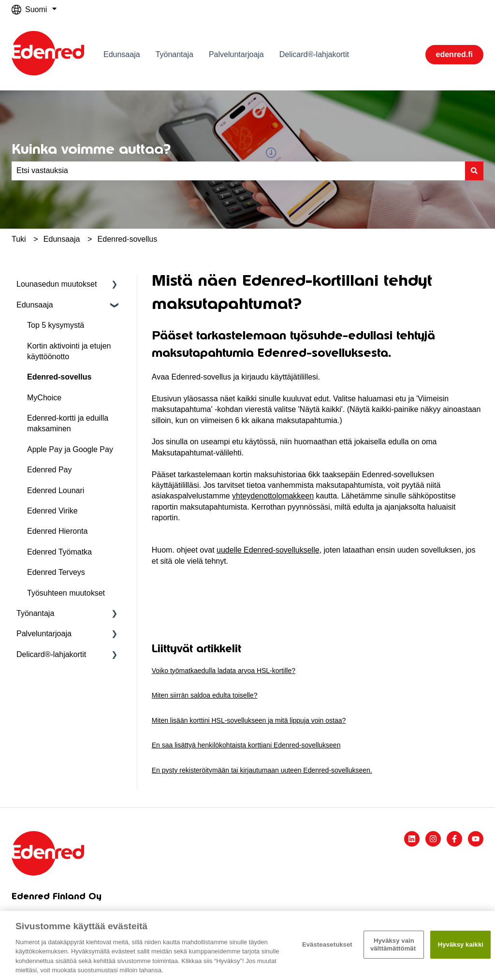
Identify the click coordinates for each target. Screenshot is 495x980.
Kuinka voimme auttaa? (91, 149)
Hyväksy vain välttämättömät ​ (394, 944)
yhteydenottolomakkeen (273, 496)
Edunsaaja (122, 54)
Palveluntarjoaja (236, 54)
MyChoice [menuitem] (44, 398)
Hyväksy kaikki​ (461, 944)
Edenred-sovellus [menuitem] (59, 377)
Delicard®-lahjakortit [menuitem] (51, 654)
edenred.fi (454, 54)
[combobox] (238, 171)
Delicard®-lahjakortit (314, 54)
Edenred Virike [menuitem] (52, 511)
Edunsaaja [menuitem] (35, 305)
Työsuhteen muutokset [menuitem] (66, 593)
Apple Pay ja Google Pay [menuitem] (70, 449)
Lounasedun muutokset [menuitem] (57, 284)
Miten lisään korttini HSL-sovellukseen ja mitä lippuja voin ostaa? (249, 720)
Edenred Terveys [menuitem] (56, 572)
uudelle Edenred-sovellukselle (268, 550)
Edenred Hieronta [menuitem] (57, 531)
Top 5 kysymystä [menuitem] (56, 325)
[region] (247, 945)
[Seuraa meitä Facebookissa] (454, 839)
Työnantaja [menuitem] (35, 613)
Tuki (19, 239)
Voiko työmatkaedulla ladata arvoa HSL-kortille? (224, 671)
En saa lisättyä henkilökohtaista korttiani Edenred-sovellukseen (246, 745)
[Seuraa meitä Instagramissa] (433, 839)
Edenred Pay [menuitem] (50, 470)
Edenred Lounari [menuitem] (56, 490)
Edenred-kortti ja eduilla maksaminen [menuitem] (68, 423)
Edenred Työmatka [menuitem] (59, 552)
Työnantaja (175, 54)
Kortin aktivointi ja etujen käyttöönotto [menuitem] (69, 351)
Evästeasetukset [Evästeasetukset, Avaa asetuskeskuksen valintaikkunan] (327, 944)
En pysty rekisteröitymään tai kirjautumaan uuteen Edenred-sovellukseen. (262, 770)
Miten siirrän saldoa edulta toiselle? (205, 695)
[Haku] (474, 171)
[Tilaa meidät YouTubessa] (476, 839)
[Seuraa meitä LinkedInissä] (412, 839)
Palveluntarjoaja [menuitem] (44, 634)
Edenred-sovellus (128, 239)
